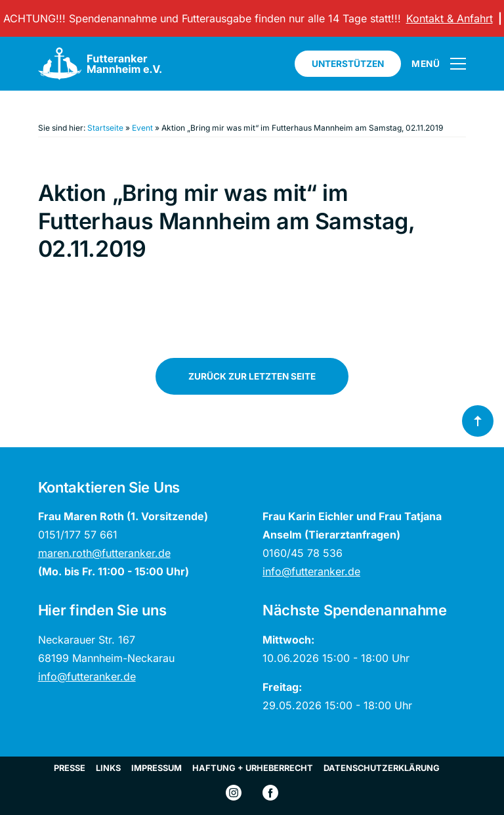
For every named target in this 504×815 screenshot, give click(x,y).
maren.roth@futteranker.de (104, 553)
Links (108, 768)
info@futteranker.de (311, 571)
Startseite (105, 128)
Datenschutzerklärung (382, 768)
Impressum (157, 768)
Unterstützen (348, 64)
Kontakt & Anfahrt (451, 18)
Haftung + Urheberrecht (253, 768)
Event (142, 128)
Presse (70, 768)
